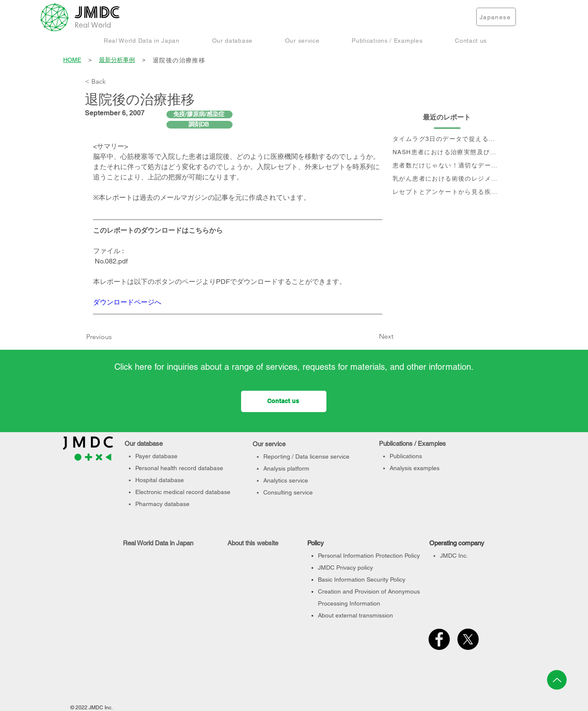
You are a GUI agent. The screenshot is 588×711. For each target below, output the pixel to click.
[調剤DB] (199, 125)
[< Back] (113, 82)
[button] (142, 40)
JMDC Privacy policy (345, 568)
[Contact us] (284, 401)
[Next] (372, 336)
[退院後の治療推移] (328, 60)
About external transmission (355, 615)
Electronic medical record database (183, 492)
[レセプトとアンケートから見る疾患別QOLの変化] (447, 192)
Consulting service (288, 492)
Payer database (156, 456)
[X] (468, 639)
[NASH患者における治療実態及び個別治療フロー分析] (447, 153)
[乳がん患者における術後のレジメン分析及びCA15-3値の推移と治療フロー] (447, 179)
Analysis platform (286, 468)
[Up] (557, 680)
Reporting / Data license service (306, 456)
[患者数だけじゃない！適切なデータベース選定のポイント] (447, 166)
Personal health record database (179, 468)
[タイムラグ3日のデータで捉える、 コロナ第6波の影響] (447, 139)
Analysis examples (415, 468)
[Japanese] (496, 17)
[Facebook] (439, 639)
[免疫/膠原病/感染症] (199, 114)
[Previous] (101, 337)
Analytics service (286, 480)
